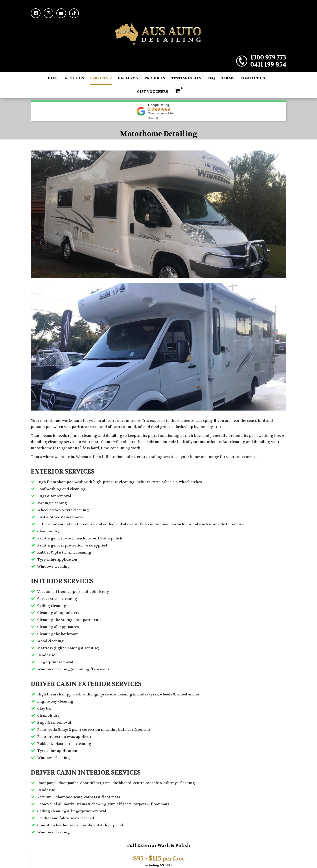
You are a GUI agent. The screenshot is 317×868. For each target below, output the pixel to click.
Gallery (126, 78)
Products (155, 78)
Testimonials (186, 78)
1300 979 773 (268, 58)
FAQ (211, 78)
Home (52, 78)
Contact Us (253, 78)
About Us (74, 78)
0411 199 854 (268, 65)
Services (99, 78)
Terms (228, 78)
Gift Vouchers (152, 92)
